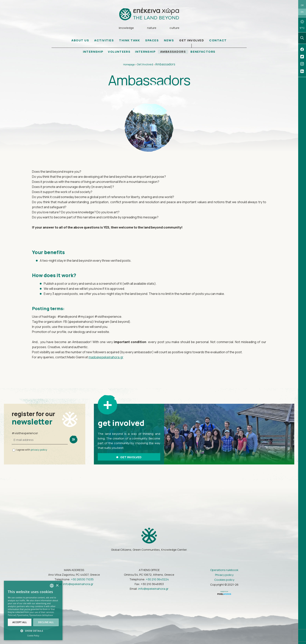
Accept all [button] (20, 622)
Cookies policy (224, 580)
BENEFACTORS (203, 52)
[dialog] (33, 610)
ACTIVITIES (104, 40)
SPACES (152, 40)
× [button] (57, 586)
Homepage (129, 65)
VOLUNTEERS (119, 52)
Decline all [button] (46, 622)
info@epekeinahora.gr (78, 584)
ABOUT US (80, 40)
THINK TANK (129, 40)
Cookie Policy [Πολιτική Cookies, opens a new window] (33, 636)
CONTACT (218, 40)
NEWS (169, 40)
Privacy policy (224, 575)
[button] (33, 631)
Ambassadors (165, 64)
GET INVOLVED (192, 40)
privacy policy (39, 450)
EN (302, 12)
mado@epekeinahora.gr (106, 357)
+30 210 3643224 (157, 579)
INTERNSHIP (93, 52)
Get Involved (145, 64)
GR (302, 5)
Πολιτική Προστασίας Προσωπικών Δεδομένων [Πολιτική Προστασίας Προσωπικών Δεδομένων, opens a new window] (30, 615)
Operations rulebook (224, 570)
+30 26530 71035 (82, 579)
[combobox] (52, 586)
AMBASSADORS (173, 52)
